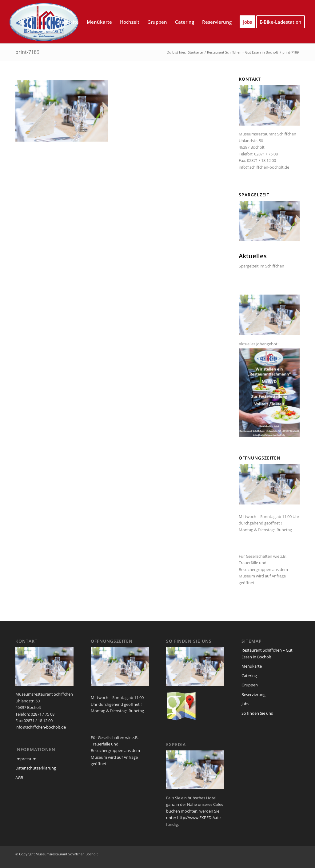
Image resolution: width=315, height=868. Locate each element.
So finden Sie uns (257, 713)
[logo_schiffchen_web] (44, 22)
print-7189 (27, 52)
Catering (249, 676)
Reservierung (253, 694)
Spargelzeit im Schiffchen (261, 266)
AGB (19, 778)
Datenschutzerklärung (36, 768)
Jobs (245, 704)
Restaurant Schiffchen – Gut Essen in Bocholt (267, 653)
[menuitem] (68, 22)
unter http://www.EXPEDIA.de (193, 818)
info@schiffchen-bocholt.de (264, 167)
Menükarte (252, 666)
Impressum (26, 759)
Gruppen (250, 685)
